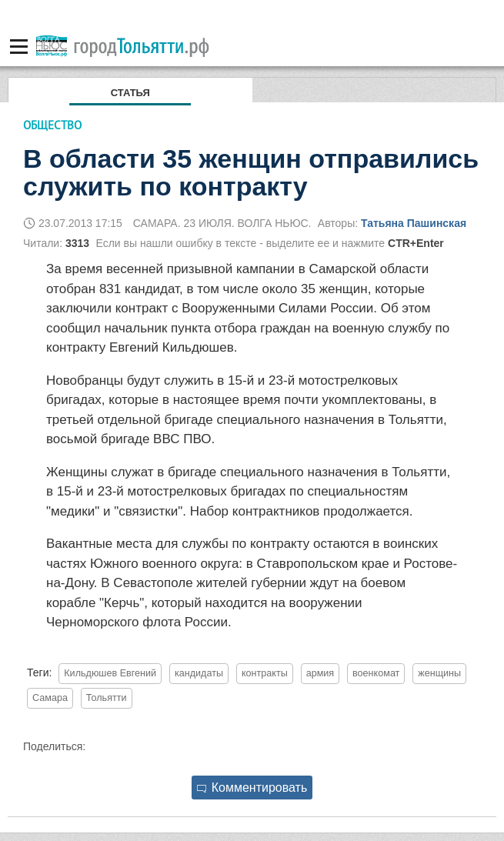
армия (320, 673)
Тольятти (107, 698)
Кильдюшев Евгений (110, 673)
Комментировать (252, 788)
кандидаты (199, 673)
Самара (50, 698)
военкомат (376, 673)
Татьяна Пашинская (414, 223)
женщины (439, 673)
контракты (265, 673)
